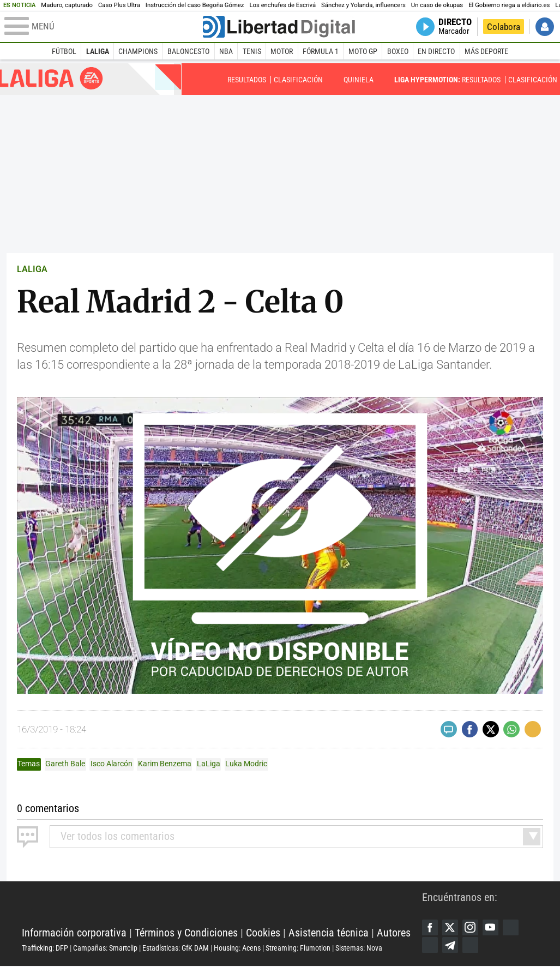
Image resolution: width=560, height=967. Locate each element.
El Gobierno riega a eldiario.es (509, 5)
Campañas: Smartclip (105, 948)
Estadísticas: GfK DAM (176, 948)
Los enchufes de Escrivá (282, 5)
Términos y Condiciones (186, 933)
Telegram (451, 946)
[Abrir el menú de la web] (103, 27)
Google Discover (513, 928)
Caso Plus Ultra (119, 5)
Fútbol (64, 51)
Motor (282, 51)
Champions (138, 51)
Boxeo (398, 51)
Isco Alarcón (112, 764)
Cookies (263, 933)
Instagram (472, 928)
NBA (226, 51)
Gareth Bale (65, 764)
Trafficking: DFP (45, 948)
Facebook (430, 928)
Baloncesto (188, 51)
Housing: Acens (237, 948)
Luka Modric (246, 764)
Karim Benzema (165, 764)
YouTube (492, 928)
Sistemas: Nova (359, 948)
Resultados (247, 80)
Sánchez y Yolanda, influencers (363, 5)
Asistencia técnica (329, 933)
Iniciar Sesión (545, 27)
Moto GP (363, 51)
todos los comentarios (118, 836)
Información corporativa (74, 933)
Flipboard (430, 946)
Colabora (504, 27)
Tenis (252, 51)
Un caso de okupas (437, 5)
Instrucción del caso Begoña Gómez (195, 5)
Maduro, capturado (67, 5)
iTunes (472, 946)
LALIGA (32, 269)
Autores (394, 933)
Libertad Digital (222, 907)
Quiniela (359, 80)
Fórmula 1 (321, 51)
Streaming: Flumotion (298, 948)
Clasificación (298, 80)
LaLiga (98, 51)
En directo (436, 51)
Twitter (451, 928)
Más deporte (486, 51)
